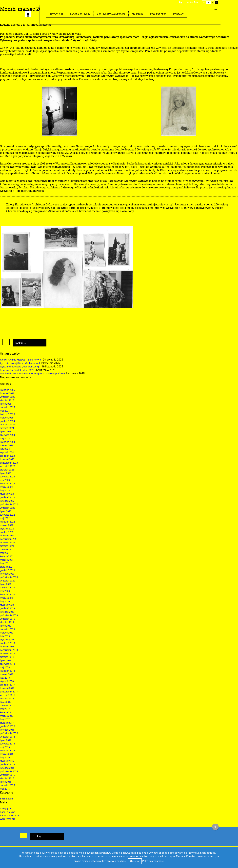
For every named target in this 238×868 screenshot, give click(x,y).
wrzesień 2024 (8, 425)
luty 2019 (5, 636)
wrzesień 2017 (8, 695)
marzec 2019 (7, 633)
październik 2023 (9, 463)
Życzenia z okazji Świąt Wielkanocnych (20, 363)
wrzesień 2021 (8, 542)
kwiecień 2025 (7, 414)
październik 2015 (9, 771)
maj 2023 (5, 480)
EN (216, 9)
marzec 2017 (7, 716)
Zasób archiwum (80, 14)
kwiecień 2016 (7, 750)
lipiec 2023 (6, 473)
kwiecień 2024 (7, 442)
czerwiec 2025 (7, 407)
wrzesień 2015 (8, 775)
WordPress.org (8, 819)
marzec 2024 (7, 445)
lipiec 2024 (6, 431)
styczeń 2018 (7, 681)
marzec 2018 (7, 674)
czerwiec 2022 (7, 515)
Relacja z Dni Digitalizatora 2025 (17, 370)
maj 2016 (5, 747)
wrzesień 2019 (8, 619)
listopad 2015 (7, 768)
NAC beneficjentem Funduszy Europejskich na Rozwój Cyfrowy (32, 373)
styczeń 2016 (7, 761)
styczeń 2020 (7, 605)
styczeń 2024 (7, 452)
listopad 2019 (7, 612)
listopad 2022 (7, 501)
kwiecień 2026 (7, 390)
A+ (191, 2)
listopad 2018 (7, 646)
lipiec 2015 (6, 782)
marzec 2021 (7, 560)
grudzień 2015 (7, 764)
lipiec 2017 (6, 702)
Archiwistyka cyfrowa (111, 14)
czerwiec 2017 (7, 705)
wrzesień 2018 (8, 653)
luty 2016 (5, 757)
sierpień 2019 (7, 622)
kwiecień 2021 (7, 556)
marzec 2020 (7, 598)
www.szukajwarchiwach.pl (157, 204)
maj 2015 (5, 789)
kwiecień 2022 (7, 522)
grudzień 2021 (7, 532)
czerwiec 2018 (7, 664)
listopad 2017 (7, 688)
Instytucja (56, 14)
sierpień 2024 (7, 428)
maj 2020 (5, 591)
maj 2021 (5, 553)
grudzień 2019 (7, 608)
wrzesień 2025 (8, 397)
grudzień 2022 (7, 497)
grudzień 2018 (7, 643)
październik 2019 (9, 615)
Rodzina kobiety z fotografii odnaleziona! (26, 25)
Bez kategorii (7, 799)
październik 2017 (9, 692)
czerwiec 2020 (7, 588)
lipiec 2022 (6, 511)
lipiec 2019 (6, 626)
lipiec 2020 (6, 584)
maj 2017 (5, 709)
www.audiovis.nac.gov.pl (117, 204)
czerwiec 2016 (7, 744)
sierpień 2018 (7, 657)
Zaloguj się (6, 808)
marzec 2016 (7, 754)
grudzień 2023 (7, 456)
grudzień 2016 (7, 726)
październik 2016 (9, 733)
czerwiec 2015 (7, 785)
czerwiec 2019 (7, 629)
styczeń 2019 (7, 640)
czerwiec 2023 (7, 477)
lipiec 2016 (6, 740)
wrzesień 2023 (8, 466)
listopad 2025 (7, 393)
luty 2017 (5, 719)
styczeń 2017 (7, 723)
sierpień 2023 (7, 470)
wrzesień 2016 (8, 737)
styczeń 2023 (7, 494)
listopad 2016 (7, 730)
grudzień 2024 (7, 421)
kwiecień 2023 (7, 483)
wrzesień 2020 (8, 581)
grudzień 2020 (7, 570)
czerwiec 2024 (7, 435)
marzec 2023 (7, 487)
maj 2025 (5, 411)
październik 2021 (9, 539)
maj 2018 (5, 667)
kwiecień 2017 (7, 712)
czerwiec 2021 (7, 549)
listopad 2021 (7, 535)
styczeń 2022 (7, 529)
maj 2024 (5, 438)
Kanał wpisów (7, 812)
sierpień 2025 (7, 400)
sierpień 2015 (7, 778)
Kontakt (178, 14)
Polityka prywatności (153, 861)
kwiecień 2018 (7, 671)
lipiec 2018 (6, 660)
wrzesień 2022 (8, 508)
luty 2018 (5, 678)
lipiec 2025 (6, 404)
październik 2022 (9, 504)
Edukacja (138, 14)
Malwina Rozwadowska (66, 34)
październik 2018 (9, 650)
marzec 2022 (7, 525)
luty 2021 (5, 563)
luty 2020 (5, 601)
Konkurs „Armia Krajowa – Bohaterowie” (21, 360)
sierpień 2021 (7, 546)
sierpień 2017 (7, 698)
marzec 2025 (7, 418)
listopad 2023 (7, 459)
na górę (215, 827)
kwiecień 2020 (7, 594)
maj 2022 (5, 518)
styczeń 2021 (7, 567)
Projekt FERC (158, 14)
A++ (196, 2)
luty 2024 (5, 449)
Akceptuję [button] (135, 861)
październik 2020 (9, 577)
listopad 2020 (7, 574)
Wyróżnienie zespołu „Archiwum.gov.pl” (20, 367)
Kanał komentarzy (9, 815)
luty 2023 (5, 490)
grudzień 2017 (7, 685)
